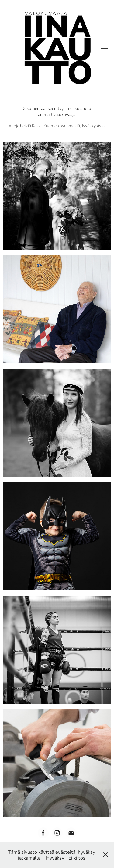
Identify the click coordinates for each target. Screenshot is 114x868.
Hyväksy (55, 858)
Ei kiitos (77, 858)
